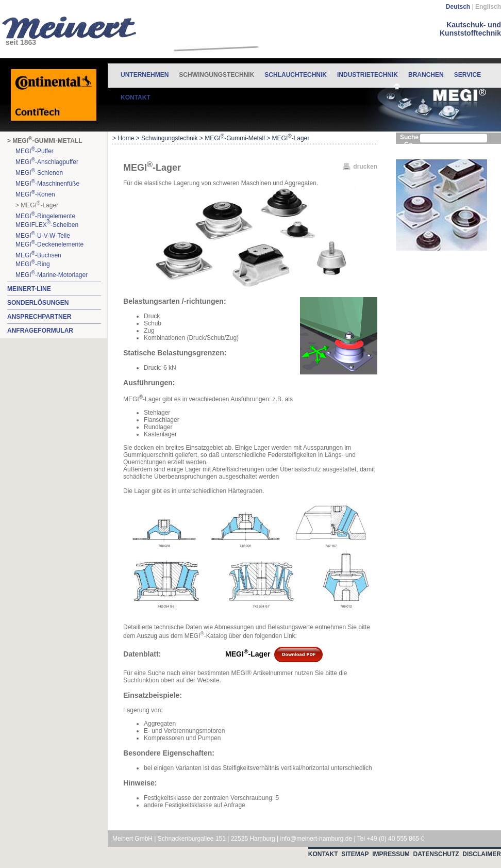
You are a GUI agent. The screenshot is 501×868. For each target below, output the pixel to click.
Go (408, 144)
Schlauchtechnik (296, 75)
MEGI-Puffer (35, 150)
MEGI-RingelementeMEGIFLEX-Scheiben (47, 220)
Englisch (488, 7)
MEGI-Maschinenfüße (47, 183)
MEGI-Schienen (39, 172)
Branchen (426, 75)
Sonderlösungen (38, 303)
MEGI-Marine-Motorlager (52, 274)
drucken (365, 167)
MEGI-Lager (242, 654)
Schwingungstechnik (216, 71)
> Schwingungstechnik (167, 138)
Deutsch (458, 7)
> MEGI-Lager (37, 204)
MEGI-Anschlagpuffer (47, 161)
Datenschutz (436, 854)
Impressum (391, 854)
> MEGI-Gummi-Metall (45, 140)
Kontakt (136, 97)
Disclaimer (482, 854)
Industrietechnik (368, 75)
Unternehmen (145, 75)
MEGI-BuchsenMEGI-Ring (38, 259)
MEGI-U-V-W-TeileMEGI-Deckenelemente (49, 239)
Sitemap (355, 854)
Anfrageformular (40, 331)
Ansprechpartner (39, 317)
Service (467, 75)
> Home (123, 138)
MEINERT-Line (29, 289)
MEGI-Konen (35, 194)
